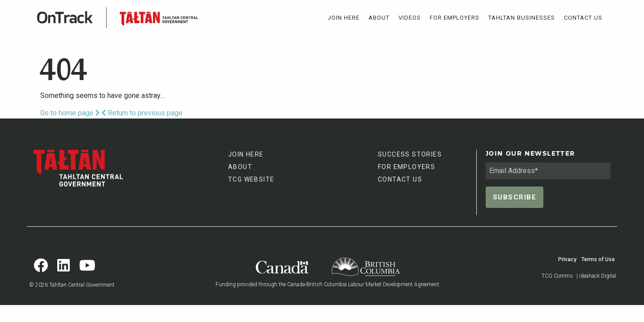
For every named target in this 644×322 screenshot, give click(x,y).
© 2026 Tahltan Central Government (72, 285)
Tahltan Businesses (522, 18)
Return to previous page (142, 113)
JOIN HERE (246, 154)
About (379, 18)
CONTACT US (400, 179)
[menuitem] (344, 18)
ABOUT (240, 167)
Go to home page (70, 113)
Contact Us (583, 18)
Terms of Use (598, 259)
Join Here (344, 18)
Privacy (567, 259)
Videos (410, 18)
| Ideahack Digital (596, 276)
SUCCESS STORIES (410, 154)
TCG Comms (557, 276)
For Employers (455, 18)
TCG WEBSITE (251, 179)
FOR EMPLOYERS (407, 167)
